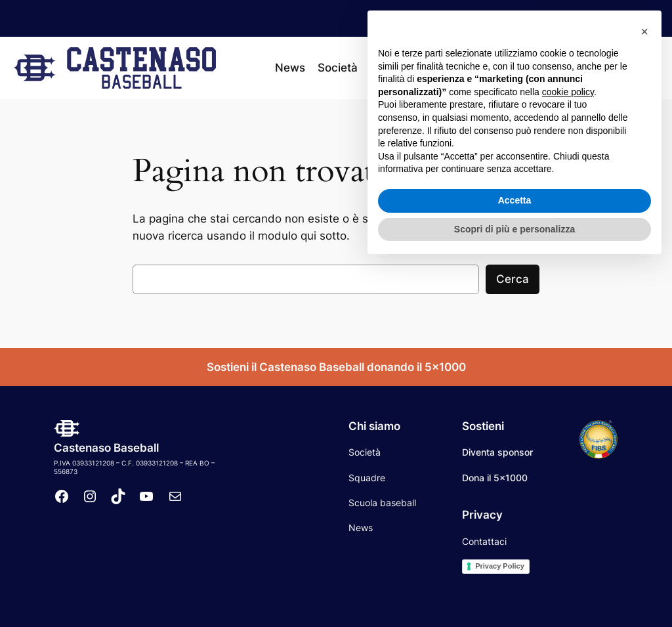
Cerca (513, 279)
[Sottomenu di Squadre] (423, 68)
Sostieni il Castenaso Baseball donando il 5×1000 (336, 367)
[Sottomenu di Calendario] (503, 68)
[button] (644, 394)
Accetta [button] (515, 563)
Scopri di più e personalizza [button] (514, 591)
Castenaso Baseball (106, 448)
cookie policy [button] (568, 454)
